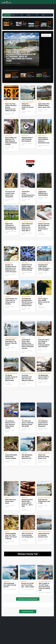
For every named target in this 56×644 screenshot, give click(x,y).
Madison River (9, 263)
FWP (6, 102)
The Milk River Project (27, 374)
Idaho (40, 102)
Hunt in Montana (26, 297)
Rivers (7, 222)
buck (6, 190)
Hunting (40, 297)
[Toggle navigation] (54, 2)
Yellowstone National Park (29, 222)
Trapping (8, 297)
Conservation (42, 222)
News (23, 419)
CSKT (39, 338)
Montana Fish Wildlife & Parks (29, 532)
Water (23, 338)
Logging (40, 190)
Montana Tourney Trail (45, 582)
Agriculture (25, 498)
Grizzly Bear (8, 136)
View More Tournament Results (28, 599)
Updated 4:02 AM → (49, 15)
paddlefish (41, 419)
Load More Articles (28, 611)
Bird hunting (25, 136)
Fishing (7, 498)
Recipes (7, 532)
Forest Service (42, 136)
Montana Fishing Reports (28, 102)
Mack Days (24, 453)
